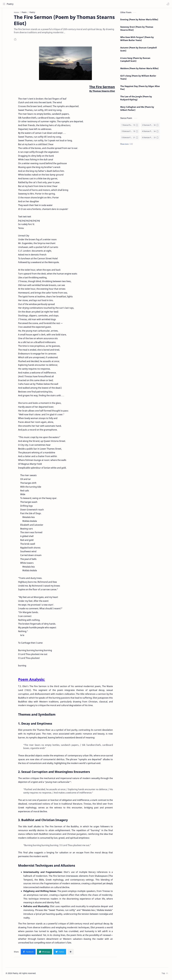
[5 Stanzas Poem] (134, 139)
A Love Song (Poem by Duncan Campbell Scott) (139, 61)
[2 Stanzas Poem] (154, 126)
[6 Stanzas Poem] (154, 139)
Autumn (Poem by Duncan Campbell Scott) (143, 50)
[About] (5, 19)
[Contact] (5, 24)
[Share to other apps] (75, 953)
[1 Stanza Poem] (134, 126)
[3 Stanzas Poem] (134, 132)
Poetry (11, 4)
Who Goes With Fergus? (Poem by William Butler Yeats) (141, 40)
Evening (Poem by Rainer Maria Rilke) (143, 20)
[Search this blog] (55, 4)
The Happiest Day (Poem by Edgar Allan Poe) (144, 89)
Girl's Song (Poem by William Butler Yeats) (142, 78)
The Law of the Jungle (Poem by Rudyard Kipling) (140, 99)
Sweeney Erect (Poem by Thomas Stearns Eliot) (141, 29)
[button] (167, 4)
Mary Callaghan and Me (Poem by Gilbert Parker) (141, 109)
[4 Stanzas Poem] (154, 132)
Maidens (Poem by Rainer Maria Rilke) (144, 69)
